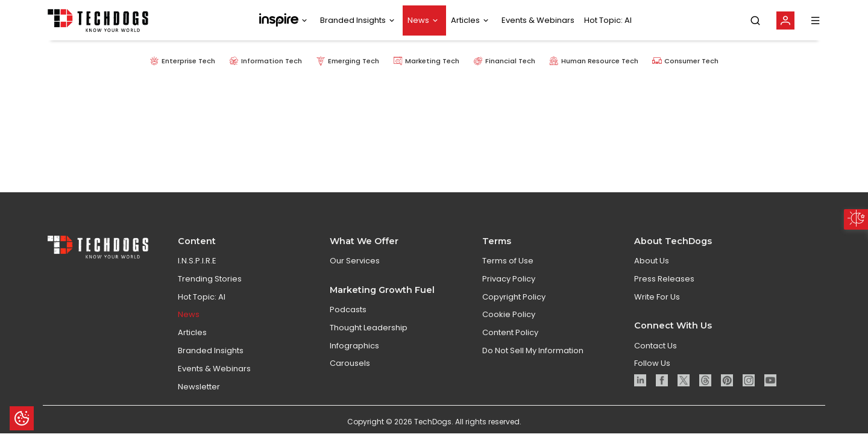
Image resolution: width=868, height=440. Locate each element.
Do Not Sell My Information (533, 364)
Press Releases (664, 291)
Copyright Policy (514, 310)
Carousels (350, 376)
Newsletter (199, 399)
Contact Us (656, 358)
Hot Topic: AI (608, 20)
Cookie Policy (509, 328)
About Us (652, 274)
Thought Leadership (369, 340)
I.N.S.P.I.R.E (197, 274)
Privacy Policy (509, 291)
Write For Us (657, 310)
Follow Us (652, 376)
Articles (465, 20)
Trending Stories (210, 291)
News (418, 20)
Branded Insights (353, 20)
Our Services (355, 274)
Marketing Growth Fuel (382, 303)
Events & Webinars (538, 20)
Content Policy (510, 346)
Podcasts (348, 323)
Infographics (354, 358)
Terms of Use (508, 274)
